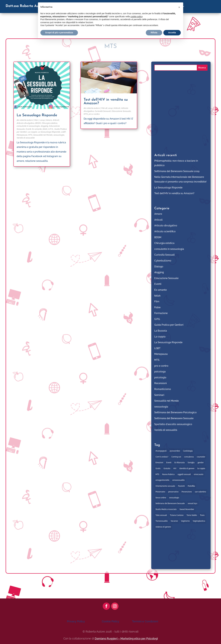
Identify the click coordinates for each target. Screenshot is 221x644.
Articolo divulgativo (25, 123)
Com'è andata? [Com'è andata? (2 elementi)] (162, 457)
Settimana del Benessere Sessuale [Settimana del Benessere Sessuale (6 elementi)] (170, 503)
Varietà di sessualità (26, 138)
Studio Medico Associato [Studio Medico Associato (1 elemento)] (166, 509)
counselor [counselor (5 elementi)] (201, 457)
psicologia (160, 377)
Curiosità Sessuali (103, 111)
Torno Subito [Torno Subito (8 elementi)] (192, 515)
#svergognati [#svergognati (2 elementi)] (161, 451)
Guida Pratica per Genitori (169, 325)
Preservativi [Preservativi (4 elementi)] (160, 492)
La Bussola (161, 331)
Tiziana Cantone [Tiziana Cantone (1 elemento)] (177, 515)
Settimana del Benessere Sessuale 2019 (177, 171)
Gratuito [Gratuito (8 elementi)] (167, 468)
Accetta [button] (172, 33)
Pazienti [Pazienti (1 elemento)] (181, 486)
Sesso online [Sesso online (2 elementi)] (161, 498)
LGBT (63, 132)
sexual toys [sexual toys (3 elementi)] (192, 503)
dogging (44, 126)
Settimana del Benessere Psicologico (175, 412)
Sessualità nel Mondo (43, 135)
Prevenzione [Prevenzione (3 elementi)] (187, 492)
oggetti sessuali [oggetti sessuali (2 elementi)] (184, 474)
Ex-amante (37, 129)
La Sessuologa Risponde (37, 115)
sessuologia (59, 135)
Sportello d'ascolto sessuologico (173, 424)
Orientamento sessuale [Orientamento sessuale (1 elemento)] (165, 486)
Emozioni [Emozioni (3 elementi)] (159, 463)
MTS (30, 135)
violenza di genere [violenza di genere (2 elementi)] (163, 527)
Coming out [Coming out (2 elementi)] (176, 457)
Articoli (56, 120)
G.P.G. (51, 129)
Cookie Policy (111, 621)
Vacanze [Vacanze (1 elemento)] (174, 521)
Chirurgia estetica (49, 123)
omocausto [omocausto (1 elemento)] (199, 474)
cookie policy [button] (136, 16)
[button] (179, 7)
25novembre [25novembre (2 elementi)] (175, 451)
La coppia (33, 132)
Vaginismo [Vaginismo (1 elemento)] (185, 521)
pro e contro (94, 114)
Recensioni (160, 383)
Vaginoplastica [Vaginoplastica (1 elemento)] (199, 521)
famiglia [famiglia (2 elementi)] (191, 463)
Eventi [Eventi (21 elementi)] (169, 463)
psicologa (160, 372)
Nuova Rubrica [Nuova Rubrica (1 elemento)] (168, 474)
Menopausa (22, 135)
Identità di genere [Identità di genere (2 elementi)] (187, 468)
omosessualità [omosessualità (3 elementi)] (178, 480)
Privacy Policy (76, 621)
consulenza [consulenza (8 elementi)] (189, 457)
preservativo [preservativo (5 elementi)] (173, 492)
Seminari (159, 395)
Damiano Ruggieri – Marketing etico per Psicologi (126, 638)
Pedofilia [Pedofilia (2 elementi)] (191, 486)
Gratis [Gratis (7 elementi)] (158, 468)
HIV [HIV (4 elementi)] (175, 468)
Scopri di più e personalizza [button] (59, 33)
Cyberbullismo (163, 261)
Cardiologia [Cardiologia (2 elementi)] (188, 451)
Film (157, 301)
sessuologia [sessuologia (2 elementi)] (174, 498)
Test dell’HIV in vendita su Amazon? (174, 193)
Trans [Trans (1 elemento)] (202, 515)
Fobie (157, 307)
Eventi (28, 129)
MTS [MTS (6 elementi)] (157, 474)
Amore (49, 120)
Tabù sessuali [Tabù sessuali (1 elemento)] (161, 515)
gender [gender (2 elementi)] (201, 463)
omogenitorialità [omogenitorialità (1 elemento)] (162, 480)
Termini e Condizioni (145, 621)
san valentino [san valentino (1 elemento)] (200, 492)
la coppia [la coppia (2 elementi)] (201, 468)
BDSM (38, 123)
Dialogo (159, 267)
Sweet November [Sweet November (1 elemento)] (187, 509)
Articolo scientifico (165, 231)
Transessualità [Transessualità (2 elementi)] (162, 521)
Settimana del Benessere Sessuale (174, 418)
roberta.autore (26, 120)
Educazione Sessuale (121, 111)
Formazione (161, 313)
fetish (45, 129)
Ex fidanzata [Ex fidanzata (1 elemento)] (180, 463)
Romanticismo (163, 389)
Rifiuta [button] (154, 33)
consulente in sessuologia (28, 126)
